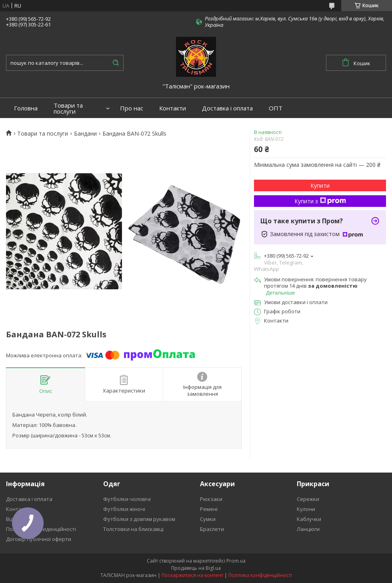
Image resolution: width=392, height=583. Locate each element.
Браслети (212, 529)
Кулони (306, 509)
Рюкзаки (211, 499)
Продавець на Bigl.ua (196, 568)
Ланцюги (308, 529)
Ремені (209, 509)
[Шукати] (116, 63)
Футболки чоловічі (127, 499)
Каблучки (309, 519)
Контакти (173, 108)
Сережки (308, 499)
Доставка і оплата (227, 108)
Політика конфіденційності (260, 575)
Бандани (85, 134)
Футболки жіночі (124, 509)
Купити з (320, 201)
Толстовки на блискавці (133, 529)
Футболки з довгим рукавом (139, 519)
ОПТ (276, 108)
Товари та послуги (68, 108)
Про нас (132, 108)
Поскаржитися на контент (192, 575)
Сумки (208, 519)
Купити (320, 185)
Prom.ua (236, 561)
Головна (26, 108)
